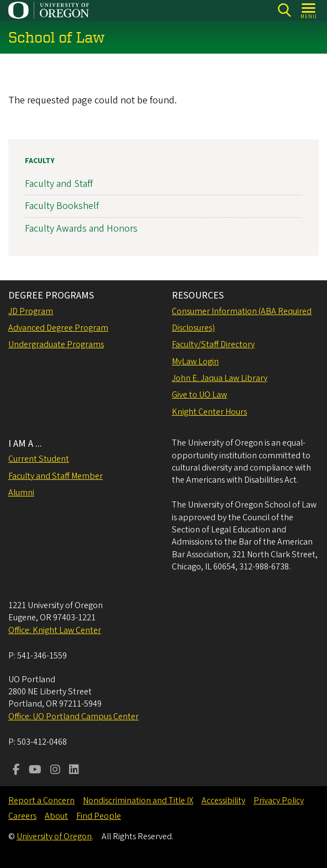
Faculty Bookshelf (62, 206)
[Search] (284, 10)
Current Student (39, 459)
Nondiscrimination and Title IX (138, 801)
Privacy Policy (279, 801)
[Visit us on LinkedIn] (74, 771)
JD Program (31, 311)
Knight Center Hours (209, 412)
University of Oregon (54, 836)
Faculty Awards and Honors (81, 228)
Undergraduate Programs (56, 344)
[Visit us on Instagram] (55, 771)
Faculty (40, 161)
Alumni (21, 493)
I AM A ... (25, 444)
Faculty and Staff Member (56, 476)
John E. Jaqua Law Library (220, 378)
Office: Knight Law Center (55, 630)
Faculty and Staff (59, 184)
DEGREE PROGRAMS (51, 296)
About (56, 816)
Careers (22, 816)
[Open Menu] (309, 10)
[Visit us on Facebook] (16, 771)
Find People (99, 816)
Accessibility (223, 801)
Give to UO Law (199, 395)
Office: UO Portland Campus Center (73, 717)
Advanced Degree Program (58, 328)
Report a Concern (41, 801)
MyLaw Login (195, 362)
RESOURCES (198, 296)
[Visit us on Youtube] (35, 771)
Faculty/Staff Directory (213, 344)
